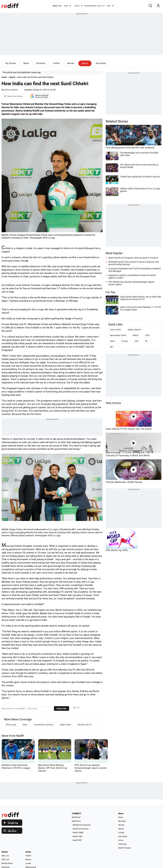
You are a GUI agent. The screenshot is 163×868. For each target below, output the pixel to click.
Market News (7, 863)
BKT (112, 347)
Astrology (122, 844)
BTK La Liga (11, 725)
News (67, 6)
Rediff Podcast (125, 848)
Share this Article (13, 96)
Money (79, 6)
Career (28, 863)
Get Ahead (123, 836)
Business (41, 63)
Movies (71, 63)
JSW (136, 341)
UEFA (147, 335)
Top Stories (10, 63)
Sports (85, 63)
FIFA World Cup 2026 (117, 550)
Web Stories (113, 403)
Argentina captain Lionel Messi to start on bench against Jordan (132, 276)
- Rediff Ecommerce (80, 829)
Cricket (56, 63)
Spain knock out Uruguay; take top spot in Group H (133, 258)
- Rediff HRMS (78, 833)
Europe (125, 341)
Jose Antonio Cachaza (44, 725)
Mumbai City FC (85, 725)
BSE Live (5, 856)
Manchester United (118, 335)
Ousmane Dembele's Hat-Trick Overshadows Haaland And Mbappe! (134, 270)
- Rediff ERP (77, 840)
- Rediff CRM (77, 836)
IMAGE (136, 335)
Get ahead (101, 63)
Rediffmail (76, 817)
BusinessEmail (90, 6)
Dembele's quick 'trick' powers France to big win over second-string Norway (134, 263)
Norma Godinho (11, 90)
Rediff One (76, 821)
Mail (60, 6)
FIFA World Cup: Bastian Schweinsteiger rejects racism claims (131, 283)
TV (104, 6)
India (25, 725)
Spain (112, 341)
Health (28, 856)
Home (55, 6)
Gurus (99, 6)
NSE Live (5, 860)
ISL (146, 341)
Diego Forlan (66, 725)
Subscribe (62, 708)
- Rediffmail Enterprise (81, 825)
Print (77, 708)
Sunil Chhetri (115, 330)
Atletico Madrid (134, 330)
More (110, 6)
